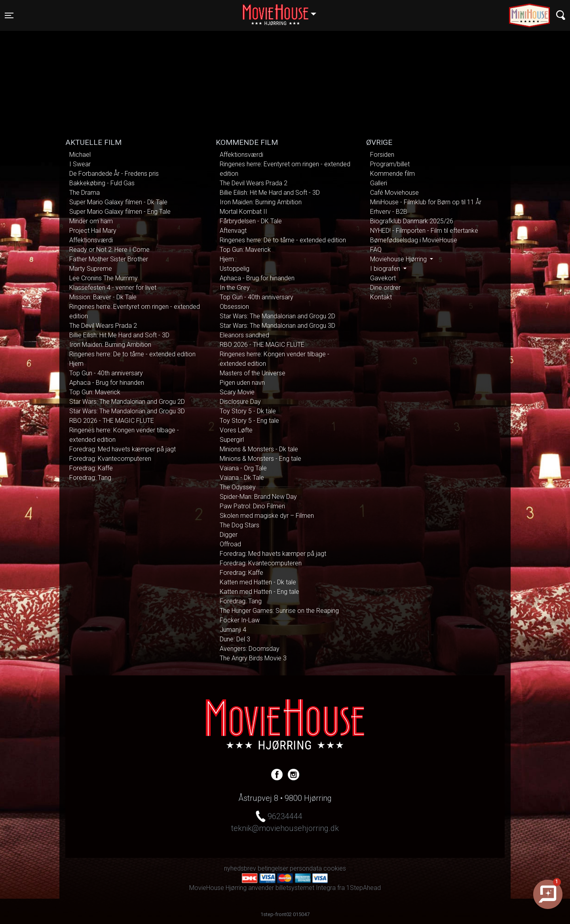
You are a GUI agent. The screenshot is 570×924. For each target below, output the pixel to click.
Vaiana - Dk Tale (242, 478)
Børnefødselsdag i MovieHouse (414, 240)
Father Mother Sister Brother (109, 259)
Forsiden (382, 155)
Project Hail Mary (93, 231)
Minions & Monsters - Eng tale (260, 459)
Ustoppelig (235, 269)
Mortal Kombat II (243, 212)
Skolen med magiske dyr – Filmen (267, 516)
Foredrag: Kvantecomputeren (110, 459)
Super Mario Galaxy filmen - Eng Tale (120, 212)
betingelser (273, 868)
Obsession (234, 307)
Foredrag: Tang (90, 478)
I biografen (386, 269)
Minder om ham (91, 221)
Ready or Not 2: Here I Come (109, 250)
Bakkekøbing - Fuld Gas (102, 183)
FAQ (376, 250)
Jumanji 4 (233, 630)
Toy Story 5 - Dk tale (248, 411)
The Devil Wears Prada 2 (103, 326)
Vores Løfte (236, 430)
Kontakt (381, 297)
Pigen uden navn (242, 383)
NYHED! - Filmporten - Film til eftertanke (424, 231)
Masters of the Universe (253, 373)
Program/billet (390, 164)
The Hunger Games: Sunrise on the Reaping (279, 611)
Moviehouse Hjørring (399, 259)
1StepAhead (364, 888)
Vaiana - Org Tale (243, 468)
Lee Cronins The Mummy (104, 278)
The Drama (85, 193)
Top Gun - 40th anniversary (106, 373)
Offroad (230, 544)
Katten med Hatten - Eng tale (259, 592)
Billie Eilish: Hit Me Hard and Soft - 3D (119, 335)
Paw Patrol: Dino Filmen (252, 506)
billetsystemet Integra (306, 888)
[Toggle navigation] (9, 15)
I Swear (80, 164)
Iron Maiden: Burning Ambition (110, 345)
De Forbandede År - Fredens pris (114, 174)
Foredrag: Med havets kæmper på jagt (123, 449)
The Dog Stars (239, 525)
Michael (80, 155)
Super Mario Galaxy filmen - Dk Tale (118, 202)
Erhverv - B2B (389, 212)
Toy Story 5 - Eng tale (249, 421)
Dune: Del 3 (235, 639)
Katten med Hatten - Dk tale (258, 582)
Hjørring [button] (283, 11)
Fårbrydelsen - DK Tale (251, 221)
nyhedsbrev (240, 868)
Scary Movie (237, 392)
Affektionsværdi (91, 240)
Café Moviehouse (394, 193)
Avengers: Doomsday (250, 649)
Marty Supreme (91, 269)
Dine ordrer (385, 288)
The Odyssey (238, 487)
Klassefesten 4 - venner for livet (113, 288)
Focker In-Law (240, 620)
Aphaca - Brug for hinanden (107, 383)
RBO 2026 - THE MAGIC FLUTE (112, 421)
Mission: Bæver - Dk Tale (103, 297)
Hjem (76, 364)
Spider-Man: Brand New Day (258, 497)
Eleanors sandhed (244, 335)
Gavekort (383, 278)
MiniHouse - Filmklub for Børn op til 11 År (426, 202)
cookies (335, 868)
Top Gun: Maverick (95, 392)
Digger (229, 535)
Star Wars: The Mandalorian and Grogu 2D (127, 402)
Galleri (379, 183)
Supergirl (232, 440)
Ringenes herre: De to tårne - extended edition (132, 354)
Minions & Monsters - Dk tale (259, 449)
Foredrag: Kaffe (91, 468)
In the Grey (235, 288)
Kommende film (392, 174)
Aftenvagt (233, 231)
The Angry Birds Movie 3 (253, 658)
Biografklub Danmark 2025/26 (412, 221)
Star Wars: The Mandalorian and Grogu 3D (127, 411)
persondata (306, 868)
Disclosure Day (240, 402)
